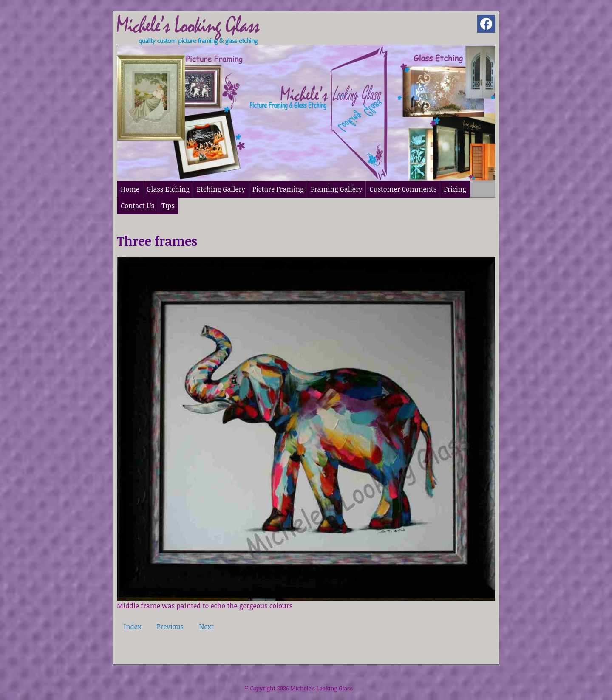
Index (132, 627)
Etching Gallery (221, 189)
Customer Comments (403, 189)
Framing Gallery (336, 189)
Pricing (455, 189)
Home (130, 189)
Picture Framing (278, 189)
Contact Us (137, 206)
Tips (168, 206)
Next (206, 627)
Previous (170, 627)
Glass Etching (168, 189)
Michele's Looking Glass (322, 688)
